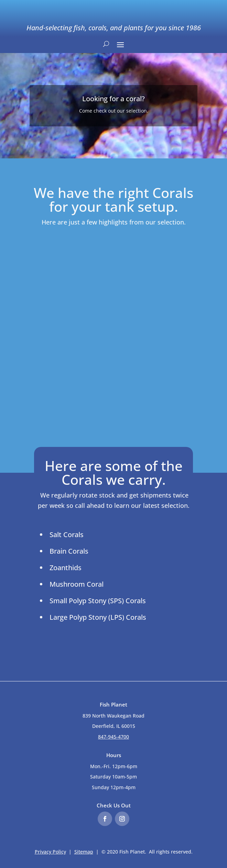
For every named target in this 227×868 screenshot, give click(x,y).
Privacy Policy (50, 852)
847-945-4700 (113, 737)
